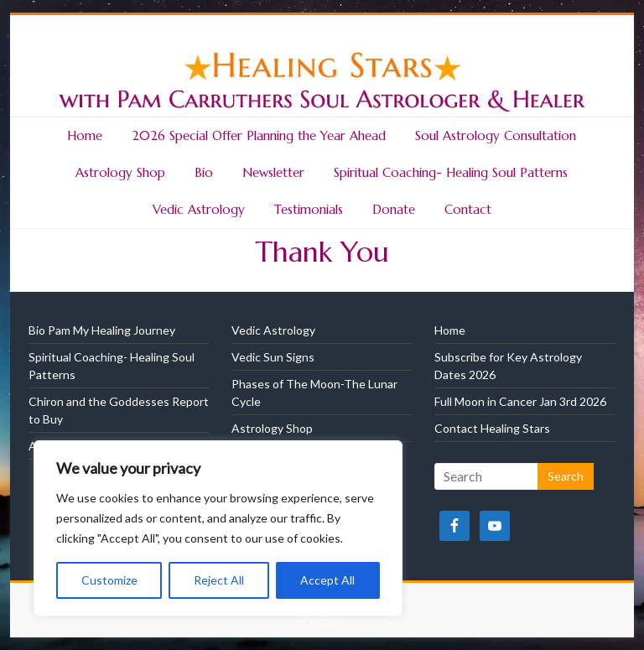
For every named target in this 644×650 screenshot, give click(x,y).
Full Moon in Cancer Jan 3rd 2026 (520, 401)
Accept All (327, 580)
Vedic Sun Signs (273, 357)
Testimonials (309, 209)
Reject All (219, 580)
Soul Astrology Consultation (496, 135)
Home (85, 135)
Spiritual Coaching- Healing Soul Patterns (451, 172)
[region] (218, 528)
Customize (109, 580)
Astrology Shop (120, 172)
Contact (468, 209)
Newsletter (273, 172)
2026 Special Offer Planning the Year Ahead (259, 135)
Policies (322, 620)
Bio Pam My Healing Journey (102, 330)
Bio (204, 172)
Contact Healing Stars (492, 428)
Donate (394, 209)
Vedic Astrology (199, 209)
